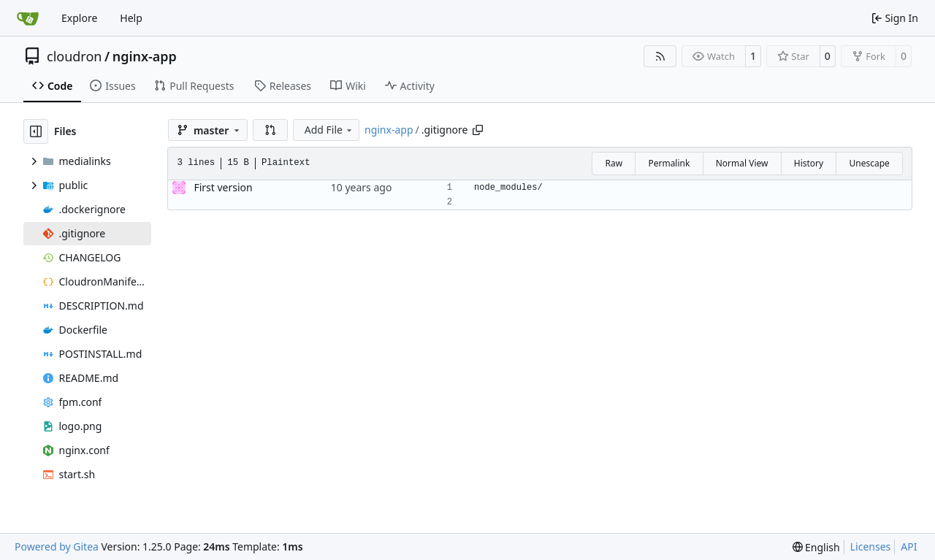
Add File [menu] (329, 130)
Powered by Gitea (57, 546)
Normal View (742, 163)
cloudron (74, 56)
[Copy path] (478, 130)
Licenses (871, 546)
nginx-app (145, 56)
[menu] (816, 547)
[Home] (28, 18)
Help (131, 18)
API (909, 546)
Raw (614, 163)
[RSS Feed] (660, 56)
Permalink (669, 163)
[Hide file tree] (36, 131)
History (809, 163)
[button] (270, 130)
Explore (79, 18)
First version (223, 187)
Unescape (869, 163)
